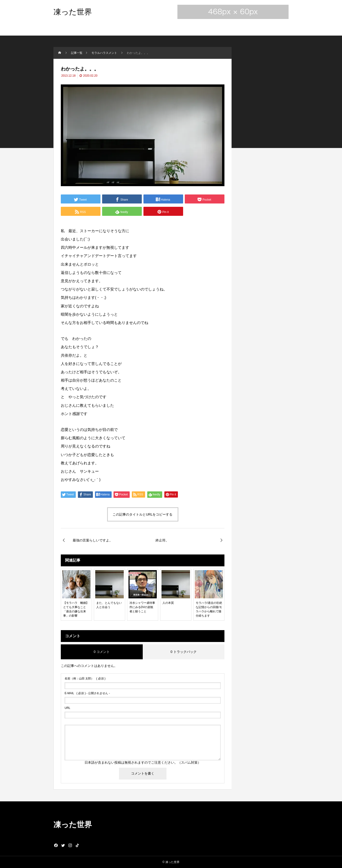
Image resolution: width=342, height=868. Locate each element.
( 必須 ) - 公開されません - (87, 693)
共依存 (66, 355)
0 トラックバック (184, 652)
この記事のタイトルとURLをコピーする (142, 514)
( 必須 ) (85, 679)
